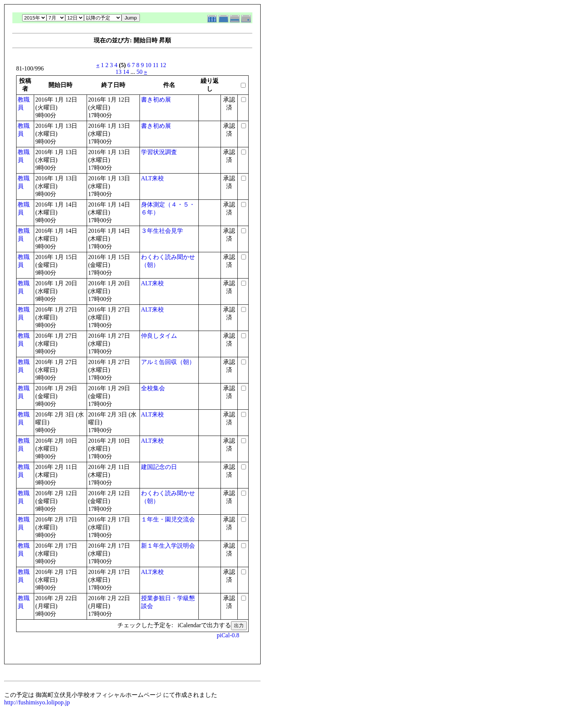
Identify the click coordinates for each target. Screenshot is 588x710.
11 (156, 65)
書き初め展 (156, 100)
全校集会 (153, 388)
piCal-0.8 (228, 635)
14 (126, 72)
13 (118, 72)
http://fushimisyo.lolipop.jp (37, 702)
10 (148, 65)
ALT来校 (153, 178)
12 (163, 65)
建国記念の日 (159, 467)
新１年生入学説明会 (168, 546)
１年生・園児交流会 (168, 519)
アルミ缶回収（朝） (168, 362)
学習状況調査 (159, 152)
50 (139, 72)
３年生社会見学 (162, 231)
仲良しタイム (159, 336)
